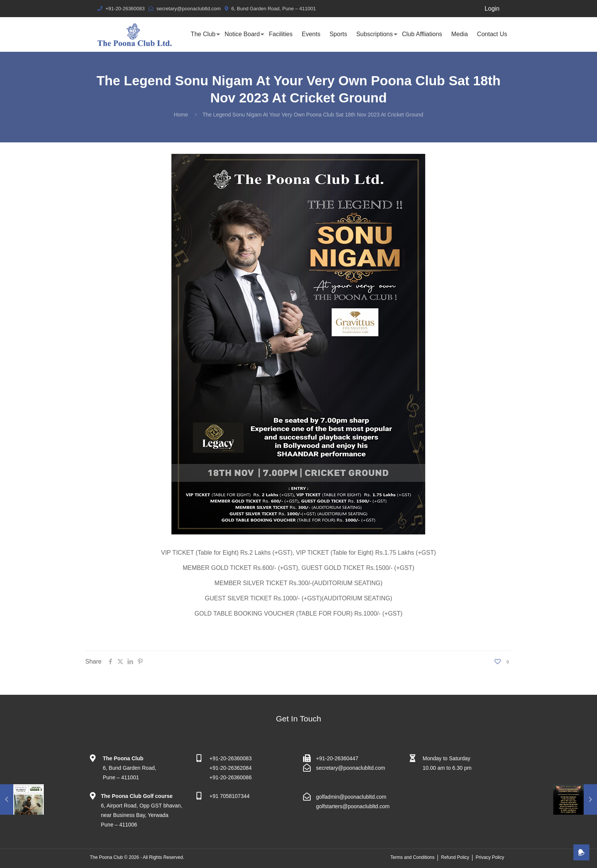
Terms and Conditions (412, 857)
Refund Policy (455, 857)
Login (492, 9)
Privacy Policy (490, 857)
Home (181, 115)
